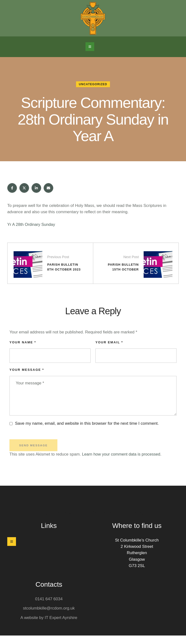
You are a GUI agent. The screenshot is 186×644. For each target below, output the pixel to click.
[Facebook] (12, 188)
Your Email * (109, 350)
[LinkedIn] (36, 188)
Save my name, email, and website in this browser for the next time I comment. (87, 432)
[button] (90, 47)
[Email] (48, 188)
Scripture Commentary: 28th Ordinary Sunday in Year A (93, 119)
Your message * (27, 377)
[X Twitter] (24, 188)
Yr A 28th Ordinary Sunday (32, 225)
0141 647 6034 (49, 607)
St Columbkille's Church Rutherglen (93, 522)
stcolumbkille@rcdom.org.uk (49, 617)
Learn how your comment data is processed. (123, 463)
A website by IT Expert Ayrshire (49, 626)
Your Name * (23, 350)
